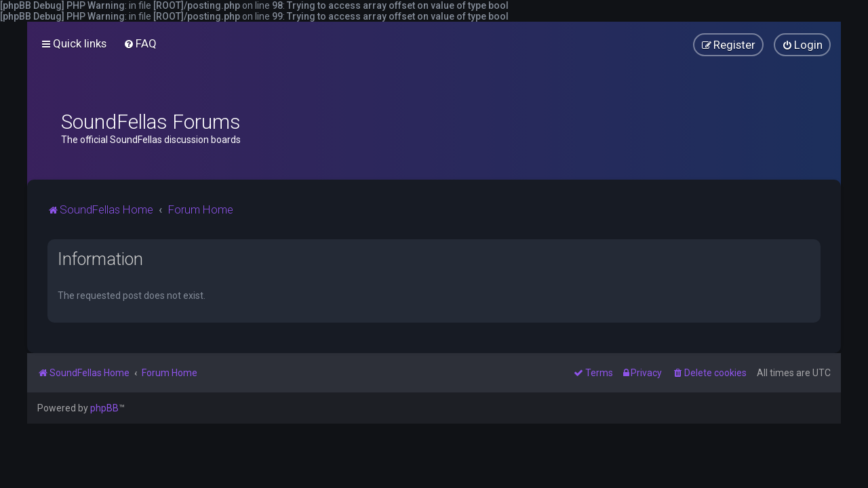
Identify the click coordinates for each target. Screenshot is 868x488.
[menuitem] (140, 43)
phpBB (104, 408)
